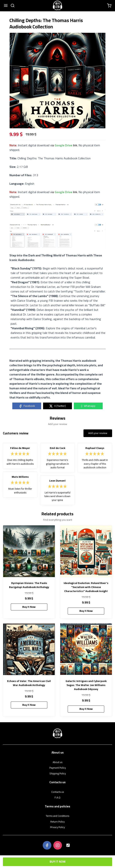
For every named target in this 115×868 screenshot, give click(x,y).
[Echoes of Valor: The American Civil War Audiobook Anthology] (29, 649)
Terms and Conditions (57, 816)
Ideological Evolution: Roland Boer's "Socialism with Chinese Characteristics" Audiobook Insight (86, 587)
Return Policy (57, 822)
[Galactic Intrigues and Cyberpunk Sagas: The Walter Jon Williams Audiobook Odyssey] (86, 649)
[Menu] (6, 6)
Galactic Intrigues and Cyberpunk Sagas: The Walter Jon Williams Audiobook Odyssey (86, 685)
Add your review (98, 433)
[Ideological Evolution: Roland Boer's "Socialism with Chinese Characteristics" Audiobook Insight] (86, 551)
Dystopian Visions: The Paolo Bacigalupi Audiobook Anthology (29, 585)
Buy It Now (57, 862)
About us (57, 762)
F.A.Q (57, 798)
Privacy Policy (57, 827)
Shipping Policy (58, 774)
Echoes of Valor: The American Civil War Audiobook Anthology (29, 683)
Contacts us (58, 792)
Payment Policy (58, 768)
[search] (12, 6)
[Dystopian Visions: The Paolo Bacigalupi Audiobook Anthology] (29, 551)
